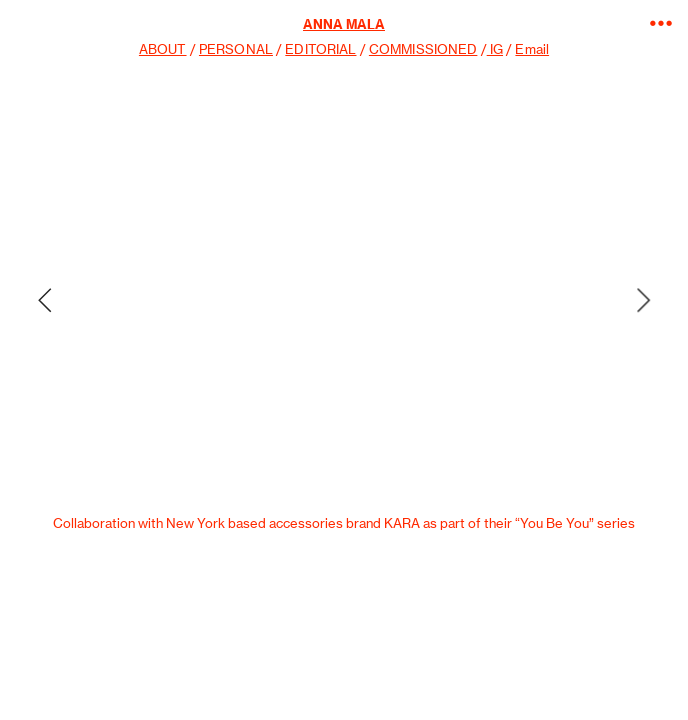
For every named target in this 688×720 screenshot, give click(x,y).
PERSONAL (236, 49)
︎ (661, 23)
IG (495, 49)
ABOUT (163, 49)
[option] (344, 300)
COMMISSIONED (423, 49)
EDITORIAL (320, 49)
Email (532, 49)
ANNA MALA (344, 24)
